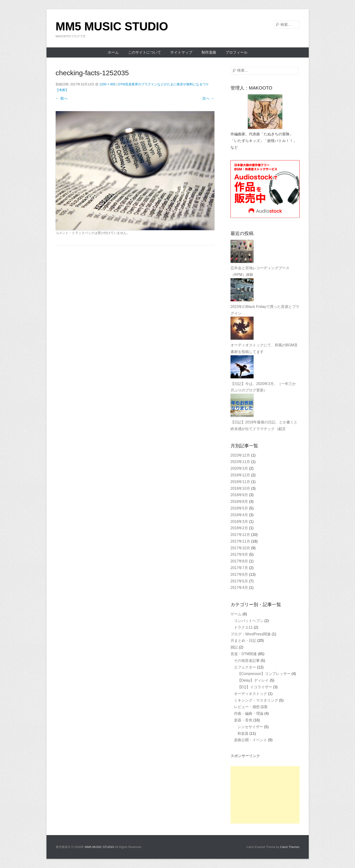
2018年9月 (239, 495)
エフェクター (245, 667)
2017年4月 (239, 588)
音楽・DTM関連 (244, 654)
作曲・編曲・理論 (249, 713)
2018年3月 (239, 522)
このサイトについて (144, 52)
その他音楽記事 (247, 661)
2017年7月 (239, 568)
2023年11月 (240, 462)
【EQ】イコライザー (255, 687)
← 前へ (62, 98)
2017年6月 (239, 574)
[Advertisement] (265, 795)
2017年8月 (239, 561)
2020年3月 (239, 468)
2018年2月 (239, 528)
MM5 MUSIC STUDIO (112, 26)
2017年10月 (240, 548)
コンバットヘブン (249, 621)
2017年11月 (240, 541)
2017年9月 (239, 554)
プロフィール (237, 52)
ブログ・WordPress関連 (251, 634)
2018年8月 (239, 502)
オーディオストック (251, 694)
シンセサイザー (250, 727)
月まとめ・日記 (243, 641)
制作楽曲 (209, 52)
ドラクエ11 (243, 627)
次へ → (208, 98)
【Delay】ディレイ (253, 680)
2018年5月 (239, 508)
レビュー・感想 (247, 707)
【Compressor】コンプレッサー (264, 674)
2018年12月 (240, 475)
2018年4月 (239, 515)
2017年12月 (240, 535)
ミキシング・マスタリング (256, 700)
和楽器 (243, 733)
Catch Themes (290, 847)
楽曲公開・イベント (251, 740)
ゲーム (236, 614)
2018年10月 (240, 488)
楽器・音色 (243, 720)
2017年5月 (239, 581)
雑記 (234, 647)
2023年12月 (240, 455)
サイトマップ (181, 52)
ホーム (113, 52)
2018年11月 (240, 482)
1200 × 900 (107, 84)
